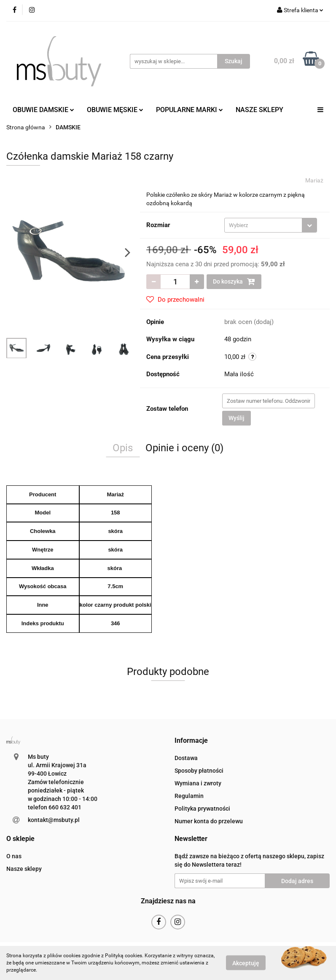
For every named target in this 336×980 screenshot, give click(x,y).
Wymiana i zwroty (198, 783)
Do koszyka (234, 281)
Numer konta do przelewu (209, 821)
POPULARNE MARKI (190, 110)
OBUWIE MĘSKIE (115, 110)
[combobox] (271, 225)
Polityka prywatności (202, 809)
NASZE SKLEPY (259, 110)
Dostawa (186, 758)
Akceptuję (246, 963)
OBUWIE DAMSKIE (43, 110)
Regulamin (189, 796)
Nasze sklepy (24, 869)
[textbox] (263, 225)
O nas (14, 856)
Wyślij (237, 418)
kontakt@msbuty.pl (54, 820)
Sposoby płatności (199, 771)
